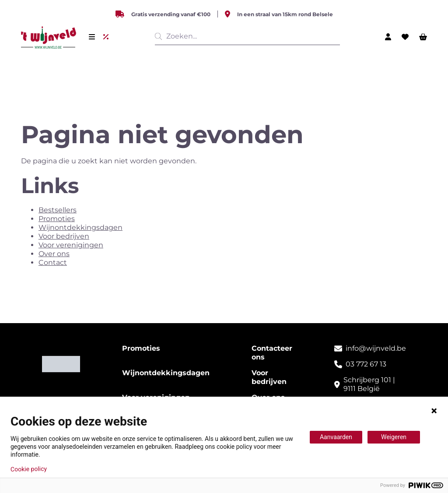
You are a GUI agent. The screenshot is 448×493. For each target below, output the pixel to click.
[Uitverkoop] (108, 37)
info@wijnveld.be (376, 348)
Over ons (54, 254)
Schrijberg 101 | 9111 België (369, 384)
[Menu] (92, 37)
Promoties (57, 219)
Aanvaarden (336, 437)
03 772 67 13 (366, 364)
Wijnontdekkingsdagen (80, 227)
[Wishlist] (405, 37)
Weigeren (394, 437)
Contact (53, 262)
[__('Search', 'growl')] (160, 36)
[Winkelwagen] (423, 37)
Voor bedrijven (64, 236)
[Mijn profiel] (388, 37)
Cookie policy (29, 469)
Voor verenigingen (71, 245)
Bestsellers (58, 210)
